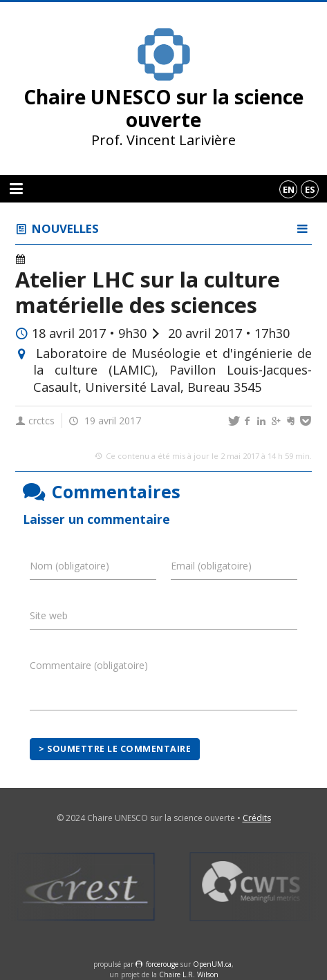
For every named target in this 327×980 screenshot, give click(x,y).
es (310, 189)
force (162, 964)
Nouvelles (65, 228)
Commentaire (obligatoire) (89, 665)
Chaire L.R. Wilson (189, 974)
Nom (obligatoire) (69, 566)
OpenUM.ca (212, 964)
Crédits (257, 818)
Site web (49, 615)
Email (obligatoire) (211, 566)
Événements (59, 260)
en (289, 189)
